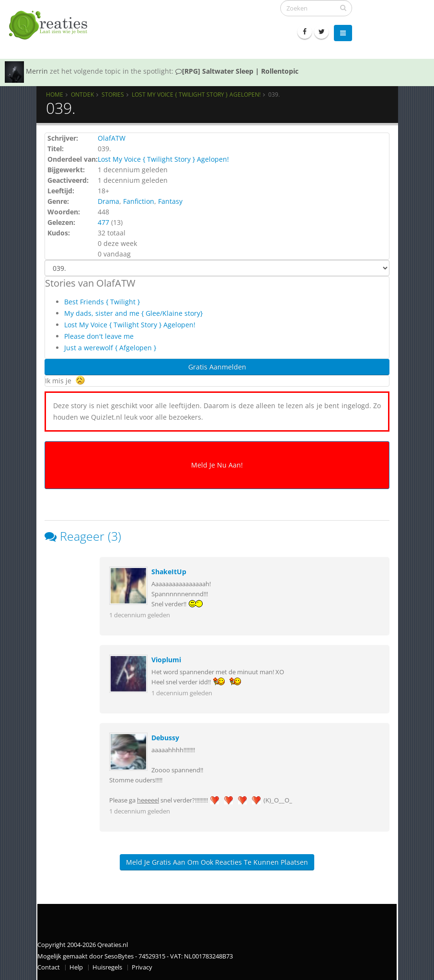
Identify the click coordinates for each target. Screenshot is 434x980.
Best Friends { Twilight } (102, 302)
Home (55, 94)
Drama (108, 201)
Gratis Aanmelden (217, 367)
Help (76, 967)
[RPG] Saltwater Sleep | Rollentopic (237, 71)
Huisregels (107, 967)
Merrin (37, 71)
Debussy (165, 738)
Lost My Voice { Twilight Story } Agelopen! (196, 94)
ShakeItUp (169, 572)
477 (103, 222)
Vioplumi (166, 660)
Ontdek (82, 94)
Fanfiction (139, 201)
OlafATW (112, 138)
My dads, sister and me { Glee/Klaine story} (133, 313)
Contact (49, 967)
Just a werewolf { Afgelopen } (110, 348)
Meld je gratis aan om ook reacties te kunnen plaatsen (217, 862)
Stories (113, 94)
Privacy (142, 967)
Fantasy (170, 201)
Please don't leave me (99, 336)
